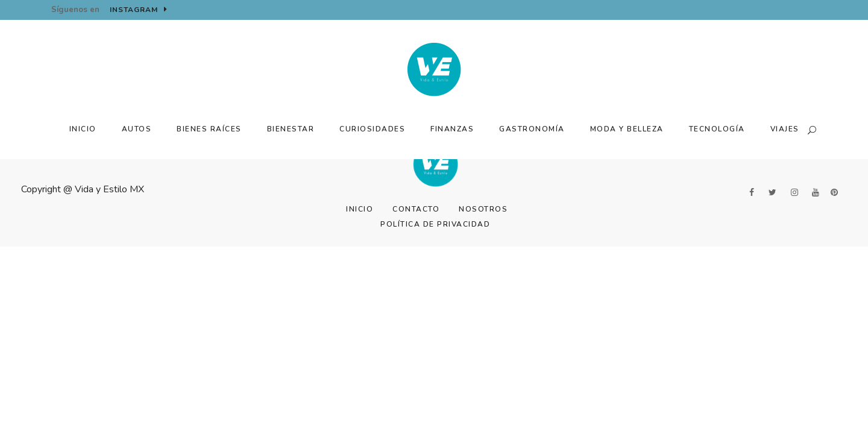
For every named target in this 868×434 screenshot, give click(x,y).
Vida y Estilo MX (109, 189)
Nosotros (483, 209)
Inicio (360, 209)
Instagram (139, 10)
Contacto (416, 209)
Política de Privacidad (435, 224)
